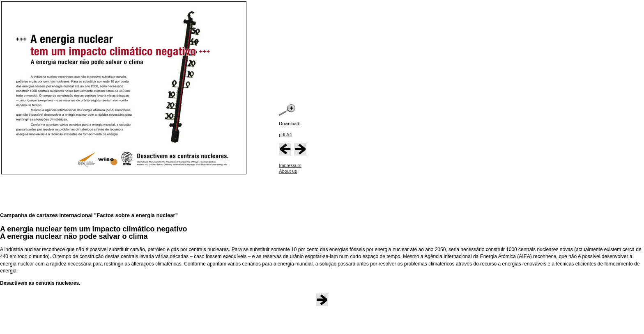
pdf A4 (285, 135)
